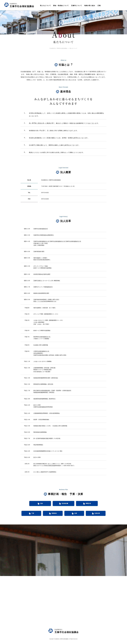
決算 (76, 514)
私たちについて (74, 49)
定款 (39, 505)
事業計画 (91, 505)
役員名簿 (97, 514)
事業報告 (54, 514)
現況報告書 (65, 505)
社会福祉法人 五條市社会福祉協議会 (57, 49)
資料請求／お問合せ (112, 5)
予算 (33, 514)
